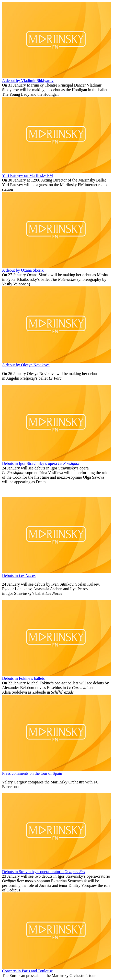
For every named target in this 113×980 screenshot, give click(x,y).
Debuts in (19, 576)
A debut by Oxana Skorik (23, 270)
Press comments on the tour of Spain (32, 773)
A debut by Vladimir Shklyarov (28, 81)
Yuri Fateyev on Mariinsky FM (27, 176)
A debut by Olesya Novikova (26, 365)
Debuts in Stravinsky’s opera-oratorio (44, 872)
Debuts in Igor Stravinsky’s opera (41, 463)
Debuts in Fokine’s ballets (23, 678)
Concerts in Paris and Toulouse (27, 971)
